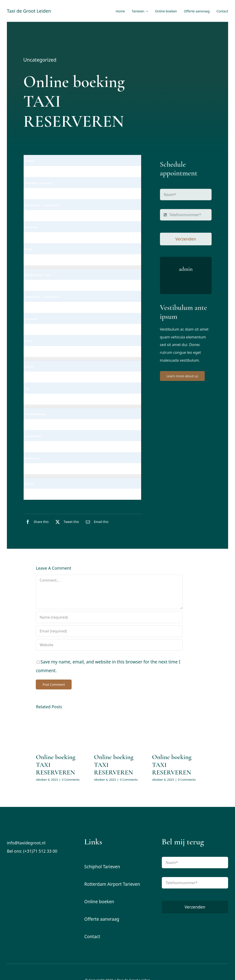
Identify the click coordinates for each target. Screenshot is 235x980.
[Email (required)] (109, 631)
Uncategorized (40, 60)
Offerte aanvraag (102, 919)
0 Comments (71, 780)
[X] (66, 522)
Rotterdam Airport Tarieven (112, 884)
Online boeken (99, 902)
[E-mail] (96, 522)
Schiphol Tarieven (102, 867)
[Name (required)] (109, 617)
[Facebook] (36, 522)
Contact (92, 937)
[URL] (109, 645)
